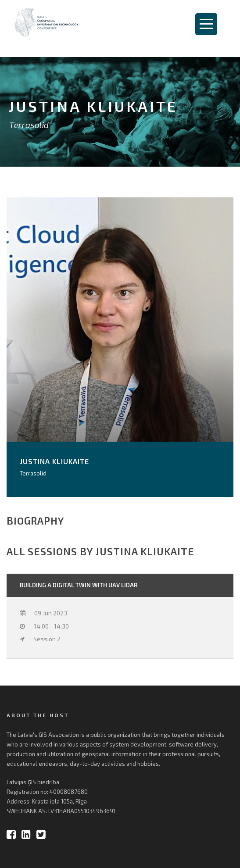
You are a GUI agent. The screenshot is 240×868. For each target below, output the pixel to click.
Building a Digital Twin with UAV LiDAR (79, 585)
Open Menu (206, 24)
